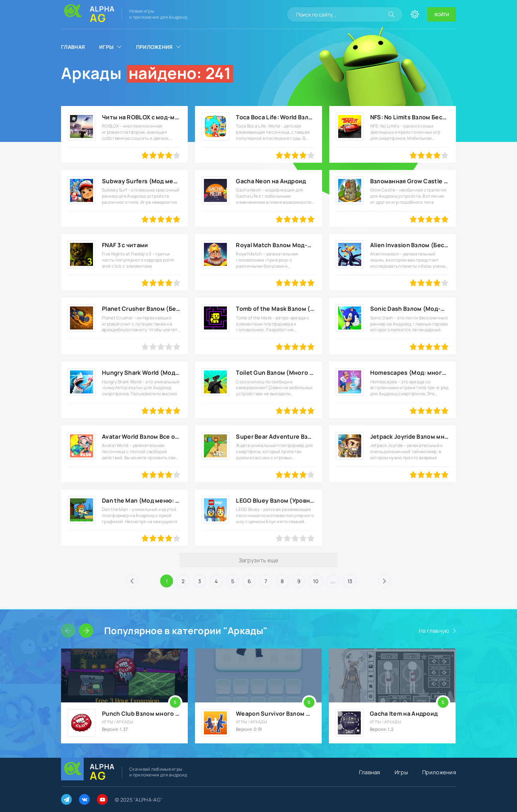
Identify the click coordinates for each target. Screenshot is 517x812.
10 (316, 581)
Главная (73, 47)
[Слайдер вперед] (86, 631)
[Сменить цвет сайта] (415, 14)
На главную (434, 631)
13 (350, 581)
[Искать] (391, 14)
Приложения (154, 47)
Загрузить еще (259, 560)
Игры (106, 47)
